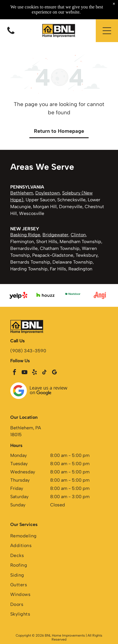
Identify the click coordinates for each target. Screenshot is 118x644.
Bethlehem (22, 193)
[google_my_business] (54, 373)
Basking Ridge (25, 235)
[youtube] (25, 373)
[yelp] (34, 373)
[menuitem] (59, 537)
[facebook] (15, 373)
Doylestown (48, 193)
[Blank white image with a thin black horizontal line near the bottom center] (11, 34)
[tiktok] (44, 373)
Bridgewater (55, 235)
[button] (107, 31)
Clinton (78, 235)
